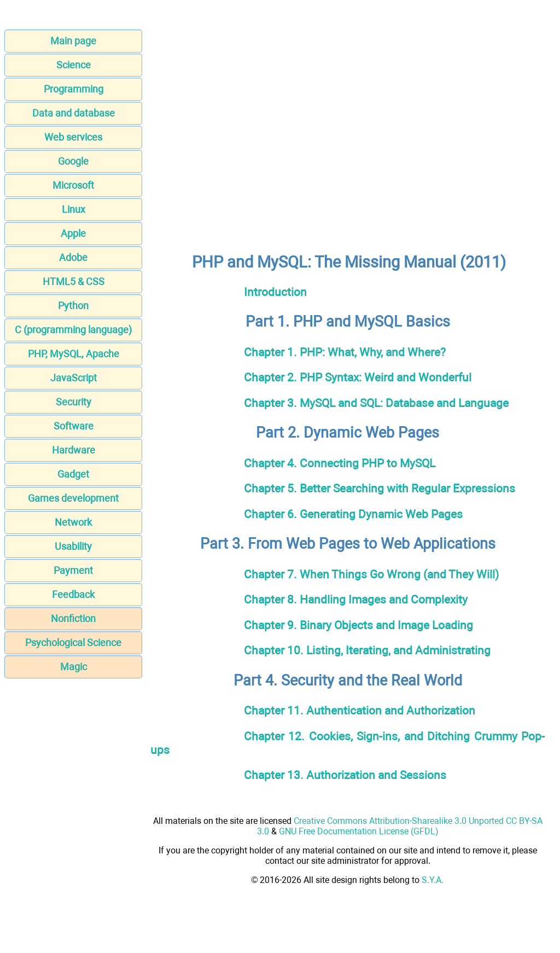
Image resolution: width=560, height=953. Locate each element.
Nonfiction (73, 618)
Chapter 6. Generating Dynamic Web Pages (353, 514)
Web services (73, 137)
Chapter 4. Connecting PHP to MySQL (340, 463)
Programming (74, 89)
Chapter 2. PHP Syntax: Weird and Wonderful (358, 377)
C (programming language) (73, 330)
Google (73, 161)
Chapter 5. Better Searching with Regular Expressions (380, 488)
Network (73, 522)
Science (74, 65)
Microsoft (73, 185)
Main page (73, 41)
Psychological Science (73, 643)
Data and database (74, 113)
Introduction (275, 292)
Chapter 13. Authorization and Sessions (345, 775)
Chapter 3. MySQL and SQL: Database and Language (376, 403)
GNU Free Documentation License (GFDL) (359, 831)
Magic (74, 667)
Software (74, 426)
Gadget (73, 474)
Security (74, 402)
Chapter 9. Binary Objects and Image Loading (358, 625)
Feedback (73, 594)
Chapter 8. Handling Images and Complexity (356, 599)
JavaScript (74, 378)
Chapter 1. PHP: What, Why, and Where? (345, 352)
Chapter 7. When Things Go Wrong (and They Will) (371, 574)
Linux (74, 209)
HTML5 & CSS (74, 281)
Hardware (74, 450)
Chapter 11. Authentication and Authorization (360, 710)
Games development (73, 498)
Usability (73, 546)
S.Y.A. (433, 880)
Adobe (73, 257)
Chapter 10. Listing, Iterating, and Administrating (367, 650)
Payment (73, 570)
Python (73, 306)
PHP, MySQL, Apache (74, 354)
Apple (73, 233)
